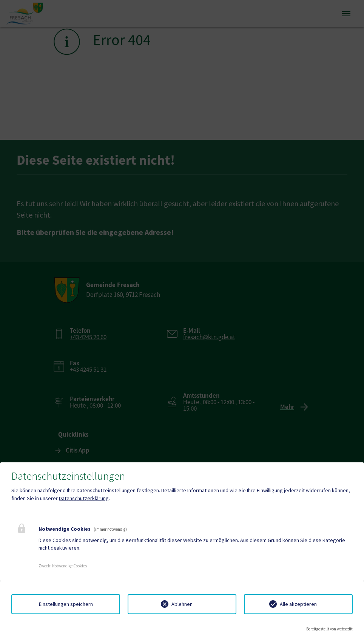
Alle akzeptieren (298, 604)
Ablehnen (182, 604)
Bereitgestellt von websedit (329, 629)
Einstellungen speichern (66, 604)
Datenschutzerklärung (84, 498)
